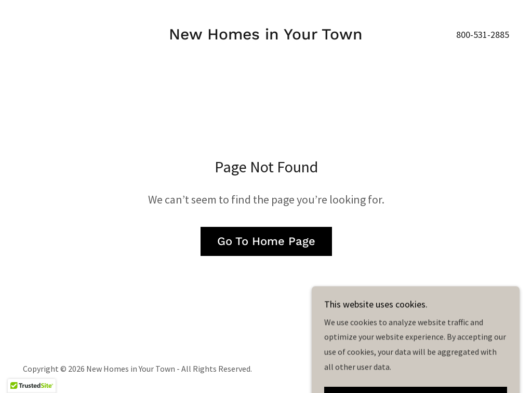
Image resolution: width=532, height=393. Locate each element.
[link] (266, 36)
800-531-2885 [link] (483, 35)
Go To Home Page (266, 241)
